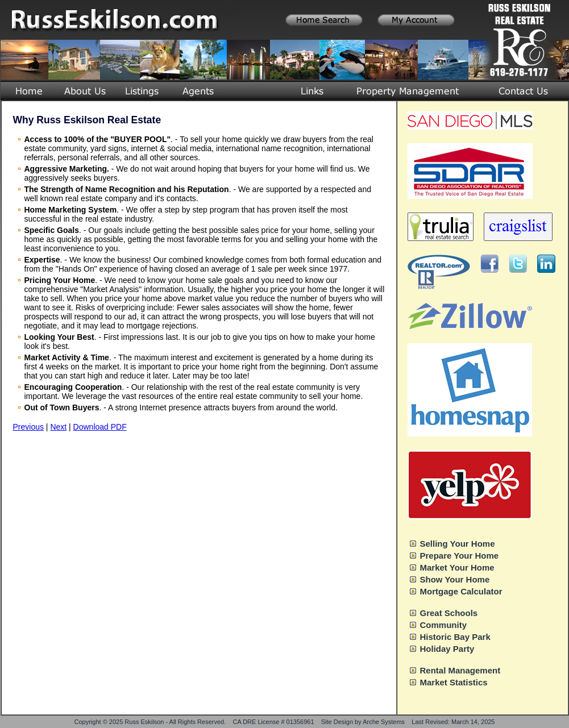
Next (58, 427)
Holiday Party (447, 649)
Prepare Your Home (460, 556)
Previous (28, 427)
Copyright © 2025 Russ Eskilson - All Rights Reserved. (150, 722)
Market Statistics (454, 682)
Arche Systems (384, 722)
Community (444, 625)
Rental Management (460, 670)
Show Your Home (455, 579)
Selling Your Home (458, 544)
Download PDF (100, 427)
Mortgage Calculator (461, 591)
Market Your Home (457, 567)
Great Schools (449, 613)
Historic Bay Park (455, 637)
